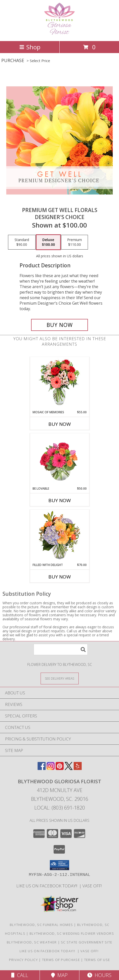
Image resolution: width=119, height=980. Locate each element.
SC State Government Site (87, 942)
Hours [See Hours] (99, 975)
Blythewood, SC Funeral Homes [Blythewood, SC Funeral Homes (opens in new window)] (41, 925)
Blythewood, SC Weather (32, 942)
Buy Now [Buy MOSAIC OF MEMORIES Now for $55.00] (60, 424)
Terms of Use (97, 960)
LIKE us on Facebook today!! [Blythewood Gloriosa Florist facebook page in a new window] (48, 886)
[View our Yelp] (78, 768)
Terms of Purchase (61, 960)
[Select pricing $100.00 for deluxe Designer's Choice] (48, 242)
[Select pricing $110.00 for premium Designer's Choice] (75, 242)
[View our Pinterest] (60, 768)
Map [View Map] (59, 975)
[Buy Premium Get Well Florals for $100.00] (60, 325)
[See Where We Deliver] (60, 678)
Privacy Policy (23, 960)
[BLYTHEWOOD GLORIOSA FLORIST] (60, 34)
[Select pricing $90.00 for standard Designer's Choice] (22, 242)
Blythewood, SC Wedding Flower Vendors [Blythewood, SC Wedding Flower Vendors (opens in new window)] (72, 933)
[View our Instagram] (51, 768)
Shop (30, 47)
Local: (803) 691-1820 (60, 808)
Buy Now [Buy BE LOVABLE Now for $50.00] (60, 500)
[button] (60, 865)
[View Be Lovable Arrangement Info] (60, 460)
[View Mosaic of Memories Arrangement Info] (60, 384)
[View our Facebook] (42, 768)
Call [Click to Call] (20, 975)
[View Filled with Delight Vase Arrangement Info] (60, 536)
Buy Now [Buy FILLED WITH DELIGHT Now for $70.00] (60, 577)
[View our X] (69, 768)
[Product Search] (61, 649)
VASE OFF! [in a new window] (93, 886)
